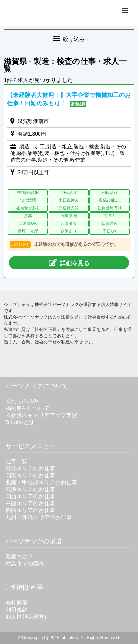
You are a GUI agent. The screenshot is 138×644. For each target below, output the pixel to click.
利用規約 (17, 610)
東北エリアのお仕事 (30, 468)
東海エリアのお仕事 (30, 489)
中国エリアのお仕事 (30, 503)
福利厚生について (28, 408)
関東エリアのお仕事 (30, 475)
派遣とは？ (19, 557)
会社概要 (17, 603)
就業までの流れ (25, 564)
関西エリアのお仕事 (30, 496)
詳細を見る (69, 263)
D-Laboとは (20, 422)
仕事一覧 (17, 461)
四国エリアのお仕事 (30, 510)
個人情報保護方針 (28, 617)
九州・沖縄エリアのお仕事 (39, 517)
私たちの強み (22, 401)
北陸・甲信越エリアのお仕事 (41, 482)
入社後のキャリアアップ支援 (41, 415)
